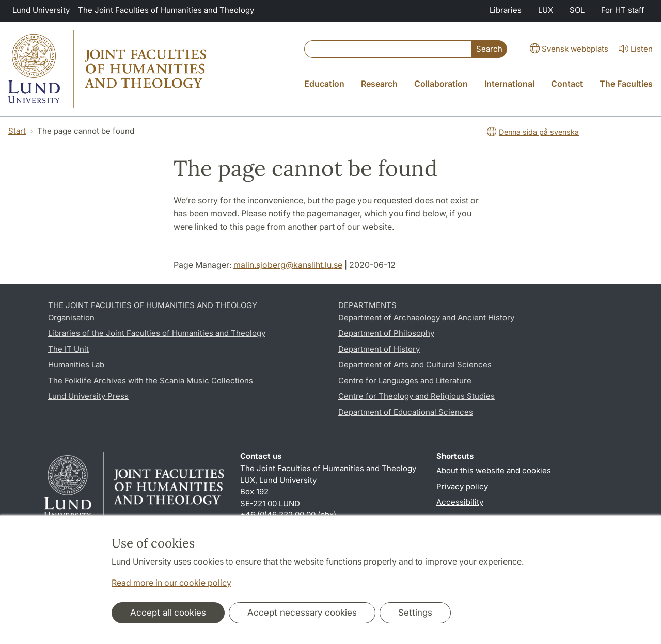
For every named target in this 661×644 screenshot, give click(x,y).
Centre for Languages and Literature (405, 381)
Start (17, 131)
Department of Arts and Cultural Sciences (415, 365)
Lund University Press (88, 396)
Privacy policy (462, 486)
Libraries (506, 10)
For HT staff (623, 10)
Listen (635, 49)
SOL (577, 10)
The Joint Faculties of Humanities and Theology (166, 10)
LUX (546, 10)
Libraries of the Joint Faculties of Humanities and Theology (157, 333)
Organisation (71, 318)
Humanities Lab (76, 365)
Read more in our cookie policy (171, 583)
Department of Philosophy (386, 333)
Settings (415, 613)
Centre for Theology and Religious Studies (416, 396)
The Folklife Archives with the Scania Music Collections (151, 381)
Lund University (41, 10)
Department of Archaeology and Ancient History (426, 318)
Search (489, 49)
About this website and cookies (494, 470)
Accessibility (460, 502)
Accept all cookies (168, 613)
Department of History (379, 349)
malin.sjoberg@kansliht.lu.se (288, 265)
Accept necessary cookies (302, 613)
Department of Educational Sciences (406, 412)
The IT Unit (68, 349)
